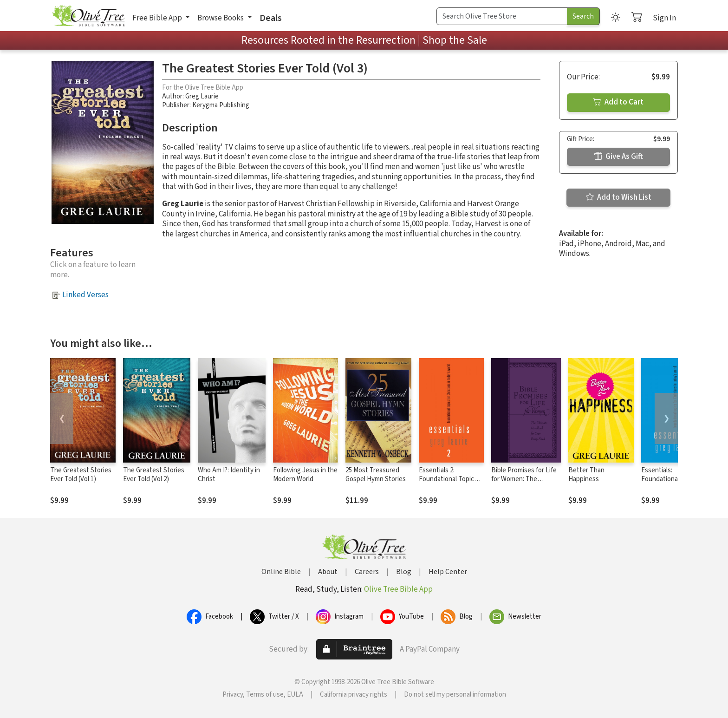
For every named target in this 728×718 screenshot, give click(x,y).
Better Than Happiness (586, 475)
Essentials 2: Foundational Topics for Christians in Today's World (448, 483)
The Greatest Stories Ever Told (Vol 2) (154, 475)
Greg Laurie (202, 96)
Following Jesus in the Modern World (305, 475)
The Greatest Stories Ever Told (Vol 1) (81, 475)
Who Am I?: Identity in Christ (229, 475)
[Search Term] (502, 16)
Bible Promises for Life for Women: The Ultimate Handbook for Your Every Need (524, 483)
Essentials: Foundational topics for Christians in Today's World (670, 483)
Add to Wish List (619, 197)
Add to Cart (618, 102)
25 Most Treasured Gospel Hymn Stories (376, 475)
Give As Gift (619, 157)
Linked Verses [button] (85, 295)
